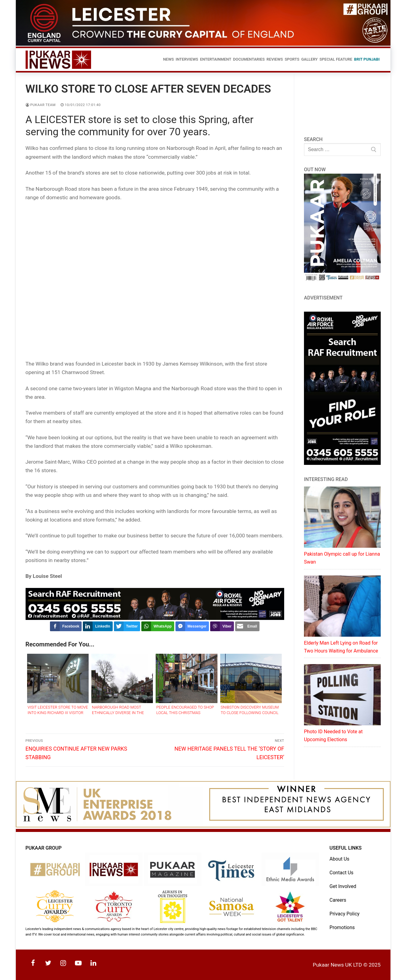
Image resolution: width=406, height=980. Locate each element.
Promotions (342, 927)
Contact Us (342, 873)
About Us (339, 859)
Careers (338, 900)
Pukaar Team (41, 105)
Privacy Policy (345, 914)
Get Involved (343, 886)
